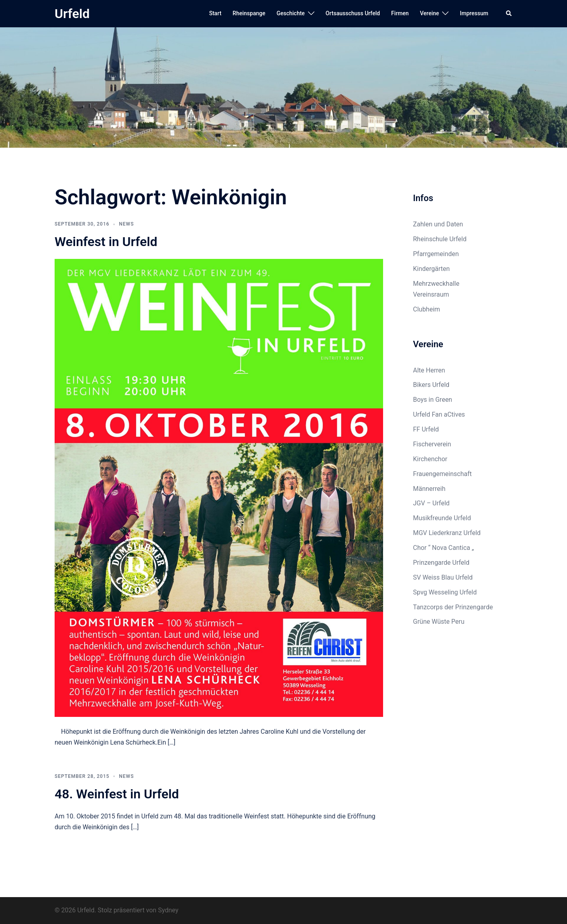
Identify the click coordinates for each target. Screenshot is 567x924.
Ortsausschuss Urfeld (353, 13)
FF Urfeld (426, 429)
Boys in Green (433, 400)
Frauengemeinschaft (443, 474)
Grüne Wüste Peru (439, 622)
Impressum (474, 13)
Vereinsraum (431, 294)
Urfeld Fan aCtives (439, 414)
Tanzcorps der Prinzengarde (453, 607)
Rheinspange (249, 13)
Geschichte (291, 13)
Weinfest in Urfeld (106, 242)
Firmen (400, 13)
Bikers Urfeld (431, 385)
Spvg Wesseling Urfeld (445, 592)
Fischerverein (432, 444)
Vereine (429, 13)
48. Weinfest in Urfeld (117, 794)
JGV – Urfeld (431, 503)
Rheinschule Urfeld (440, 239)
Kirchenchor (430, 459)
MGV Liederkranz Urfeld (447, 533)
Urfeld (72, 14)
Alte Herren (429, 370)
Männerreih (429, 489)
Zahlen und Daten (438, 224)
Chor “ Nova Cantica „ (444, 548)
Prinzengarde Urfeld (442, 563)
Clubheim (427, 309)
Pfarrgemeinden (436, 254)
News (126, 224)
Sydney (168, 910)
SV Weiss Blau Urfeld (443, 577)
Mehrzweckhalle (436, 284)
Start (215, 13)
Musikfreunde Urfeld (442, 518)
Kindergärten (432, 269)
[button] (509, 14)
